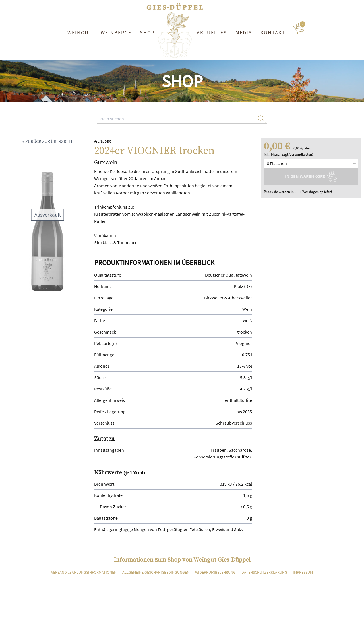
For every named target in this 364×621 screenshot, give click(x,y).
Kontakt (273, 33)
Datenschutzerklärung (264, 572)
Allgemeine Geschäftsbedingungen (156, 572)
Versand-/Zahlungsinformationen (84, 572)
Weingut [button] (80, 33)
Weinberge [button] (116, 33)
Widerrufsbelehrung (215, 572)
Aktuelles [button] (212, 33)
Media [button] (244, 33)
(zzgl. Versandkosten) (297, 154)
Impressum (303, 572)
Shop (147, 33)
